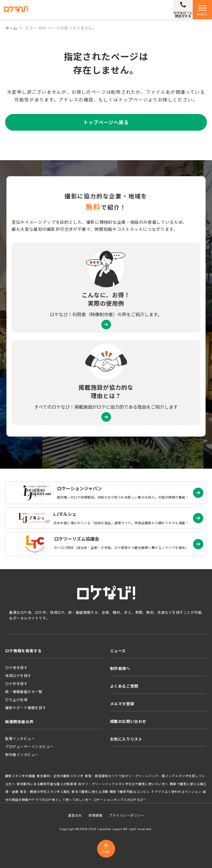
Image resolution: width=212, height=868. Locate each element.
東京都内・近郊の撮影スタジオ (60, 776)
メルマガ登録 (122, 703)
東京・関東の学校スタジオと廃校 (45, 792)
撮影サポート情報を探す (26, 707)
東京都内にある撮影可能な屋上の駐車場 (47, 784)
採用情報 (96, 815)
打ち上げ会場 (16, 699)
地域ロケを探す (18, 675)
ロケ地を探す (16, 667)
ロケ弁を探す (16, 683)
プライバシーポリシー (127, 815)
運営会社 (75, 815)
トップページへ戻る (106, 122)
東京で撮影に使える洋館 (90, 792)
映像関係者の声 (19, 721)
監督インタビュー (20, 738)
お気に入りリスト (126, 739)
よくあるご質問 (124, 686)
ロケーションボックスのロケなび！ (120, 800)
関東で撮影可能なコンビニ (130, 792)
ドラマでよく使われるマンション (176, 792)
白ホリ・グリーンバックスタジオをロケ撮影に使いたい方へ (123, 784)
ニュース (118, 651)
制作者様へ (120, 668)
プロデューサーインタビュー (29, 746)
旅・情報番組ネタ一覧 (24, 691)
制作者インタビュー (22, 754)
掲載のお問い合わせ (128, 721)
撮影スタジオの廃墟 (20, 776)
